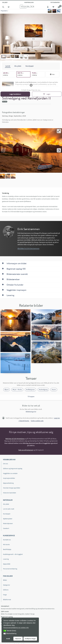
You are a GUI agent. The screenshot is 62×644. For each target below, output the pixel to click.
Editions (6, 590)
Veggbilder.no (9, 460)
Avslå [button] (8, 639)
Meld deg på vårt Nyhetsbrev (15, 439)
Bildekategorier (31, 412)
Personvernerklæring (10, 569)
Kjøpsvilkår (7, 564)
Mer (52, 74)
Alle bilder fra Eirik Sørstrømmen (28, 248)
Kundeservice (9, 535)
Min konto (6, 544)
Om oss (6, 464)
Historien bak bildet (10, 493)
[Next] (59, 150)
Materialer (8, 500)
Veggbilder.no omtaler (10, 473)
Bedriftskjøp (7, 549)
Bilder (5, 2)
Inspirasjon (29, 2)
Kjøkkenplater (8, 519)
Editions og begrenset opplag (13, 468)
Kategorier (7, 585)
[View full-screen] (59, 131)
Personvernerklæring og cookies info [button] (16, 628)
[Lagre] (47, 94)
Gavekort (6, 528)
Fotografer (55, 2)
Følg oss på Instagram (26, 450)
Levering (6, 559)
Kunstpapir (7, 514)
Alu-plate (6, 504)
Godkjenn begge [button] (30, 639)
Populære (4, 11)
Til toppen (31, 397)
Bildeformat (7, 599)
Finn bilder (8, 576)
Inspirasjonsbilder (9, 478)
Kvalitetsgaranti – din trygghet (13, 554)
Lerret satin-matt (9, 509)
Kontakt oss (7, 540)
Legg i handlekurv (15, 94)
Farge (5, 595)
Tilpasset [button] (18, 639)
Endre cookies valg (37, 421)
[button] (27, 312)
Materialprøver (8, 523)
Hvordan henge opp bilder (12, 488)
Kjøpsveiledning (8, 483)
